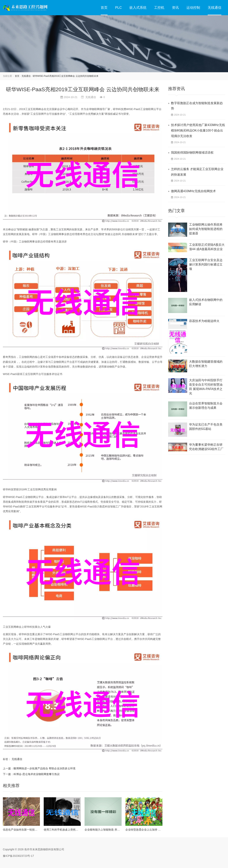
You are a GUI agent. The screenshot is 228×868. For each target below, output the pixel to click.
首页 (104, 8)
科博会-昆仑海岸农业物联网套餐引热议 (37, 774)
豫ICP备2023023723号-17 (18, 856)
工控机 (159, 8)
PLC (118, 8)
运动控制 (193, 8)
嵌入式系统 (138, 8)
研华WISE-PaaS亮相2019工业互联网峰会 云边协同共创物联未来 (66, 76)
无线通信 (215, 8)
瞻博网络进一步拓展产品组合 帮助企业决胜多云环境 (44, 768)
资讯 (175, 8)
